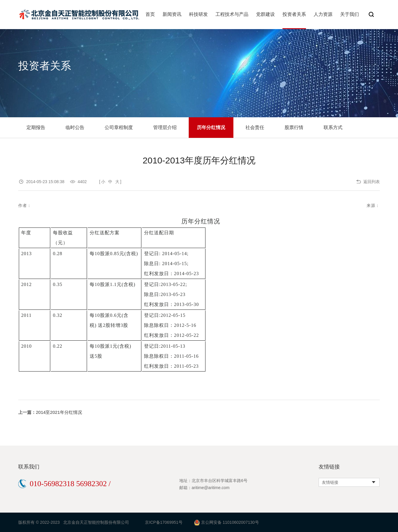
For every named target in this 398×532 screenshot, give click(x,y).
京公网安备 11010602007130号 (230, 522)
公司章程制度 (119, 127)
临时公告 (75, 127)
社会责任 (255, 127)
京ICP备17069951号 (164, 522)
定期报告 (36, 127)
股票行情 (294, 127)
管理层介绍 (165, 127)
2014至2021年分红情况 (59, 412)
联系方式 (333, 127)
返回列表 (372, 182)
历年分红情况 (211, 127)
